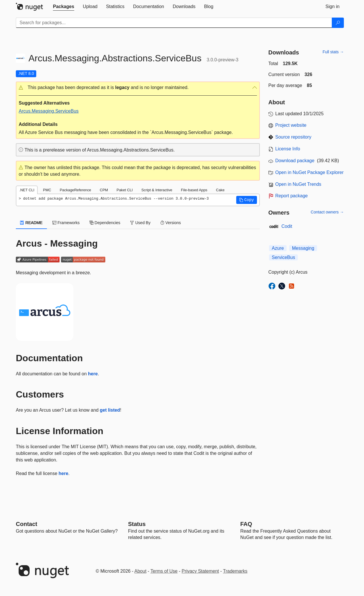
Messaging (303, 248)
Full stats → (333, 52)
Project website (291, 125)
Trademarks (235, 571)
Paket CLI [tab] (125, 190)
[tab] (64, 7)
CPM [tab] (104, 190)
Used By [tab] (140, 223)
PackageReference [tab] (76, 190)
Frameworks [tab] (66, 223)
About (140, 571)
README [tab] (31, 223)
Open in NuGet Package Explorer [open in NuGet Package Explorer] (309, 172)
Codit (287, 226)
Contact (26, 524)
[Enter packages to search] (174, 23)
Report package (292, 196)
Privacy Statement (200, 571)
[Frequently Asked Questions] (246, 524)
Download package (295, 161)
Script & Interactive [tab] (157, 190)
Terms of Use (164, 571)
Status (137, 524)
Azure (278, 248)
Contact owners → (327, 212)
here (93, 374)
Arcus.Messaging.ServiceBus (49, 111)
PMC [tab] (47, 190)
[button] (138, 88)
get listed (110, 410)
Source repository (293, 137)
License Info (288, 149)
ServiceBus (284, 257)
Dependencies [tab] (105, 223)
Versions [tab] (171, 223)
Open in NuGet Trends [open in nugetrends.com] (298, 184)
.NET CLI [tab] (27, 190)
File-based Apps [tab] (194, 190)
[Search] (338, 23)
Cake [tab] (220, 190)
